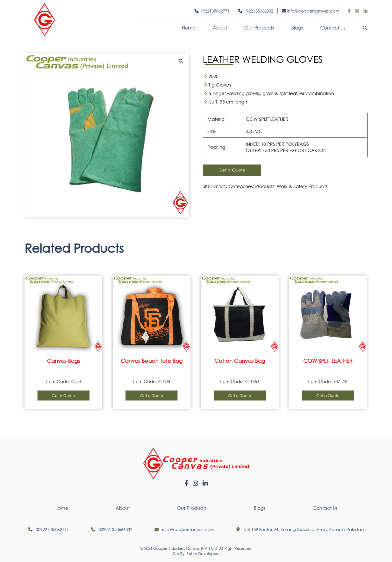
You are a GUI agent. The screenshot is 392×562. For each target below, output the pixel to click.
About (220, 28)
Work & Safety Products (302, 186)
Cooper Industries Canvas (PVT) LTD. (186, 548)
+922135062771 (212, 11)
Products (265, 186)
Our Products (259, 28)
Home (189, 28)
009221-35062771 (48, 529)
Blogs (297, 28)
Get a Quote (232, 170)
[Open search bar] (365, 28)
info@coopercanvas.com (311, 11)
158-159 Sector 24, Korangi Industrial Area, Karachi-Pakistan (300, 529)
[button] (181, 61)
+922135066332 (256, 11)
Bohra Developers (203, 554)
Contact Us (333, 28)
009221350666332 (112, 529)
